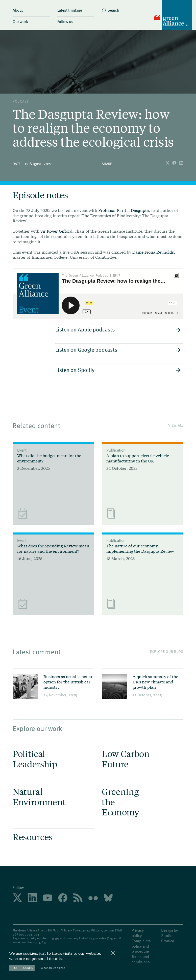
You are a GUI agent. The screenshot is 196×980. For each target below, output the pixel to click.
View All (176, 425)
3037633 (41, 942)
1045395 (54, 938)
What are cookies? (53, 968)
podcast (21, 101)
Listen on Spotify (118, 370)
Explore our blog (167, 651)
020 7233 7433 (31, 934)
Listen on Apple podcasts (118, 329)
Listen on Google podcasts (118, 349)
